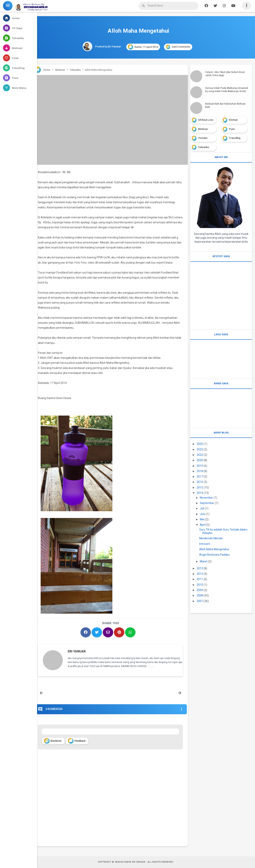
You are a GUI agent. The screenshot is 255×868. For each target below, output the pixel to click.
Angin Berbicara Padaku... (215, 555)
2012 (200, 574)
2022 (200, 455)
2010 (200, 585)
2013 (200, 568)
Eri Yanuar (77, 651)
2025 (200, 444)
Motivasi (203, 129)
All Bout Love (206, 120)
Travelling (235, 138)
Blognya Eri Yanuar (133, 862)
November (206, 498)
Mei (202, 519)
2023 (200, 449)
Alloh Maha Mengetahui (214, 549)
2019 (200, 466)
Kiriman (233, 120)
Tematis (203, 138)
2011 (200, 579)
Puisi (232, 129)
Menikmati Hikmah (211, 538)
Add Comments (178, 47)
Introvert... (205, 544)
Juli (202, 508)
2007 (200, 601)
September (207, 503)
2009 (200, 590)
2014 (200, 493)
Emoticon (53, 741)
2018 (200, 471)
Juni (203, 514)
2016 (200, 482)
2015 (200, 487)
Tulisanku (204, 147)
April (203, 525)
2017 (200, 477)
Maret (204, 561)
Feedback (77, 741)
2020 (200, 460)
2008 (200, 595)
